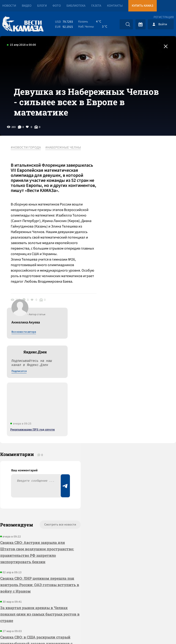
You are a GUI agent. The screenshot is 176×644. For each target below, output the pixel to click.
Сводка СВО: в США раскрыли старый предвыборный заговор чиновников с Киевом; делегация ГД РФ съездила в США (36, 532)
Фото (57, 6)
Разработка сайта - (158, 631)
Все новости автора (125, 156)
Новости (9, 6)
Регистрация (164, 17)
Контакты (115, 6)
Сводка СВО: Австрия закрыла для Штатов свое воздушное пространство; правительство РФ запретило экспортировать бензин (33, 437)
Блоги (42, 6)
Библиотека (76, 6)
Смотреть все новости (52, 410)
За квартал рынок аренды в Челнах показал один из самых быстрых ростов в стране (34, 499)
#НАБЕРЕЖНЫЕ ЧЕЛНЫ (64, 151)
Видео (27, 6)
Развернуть (88, 613)
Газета (96, 6)
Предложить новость (131, 425)
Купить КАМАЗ (143, 6)
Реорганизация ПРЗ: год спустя (134, 254)
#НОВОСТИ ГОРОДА (26, 151)
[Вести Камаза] (23, 24)
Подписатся (121, 196)
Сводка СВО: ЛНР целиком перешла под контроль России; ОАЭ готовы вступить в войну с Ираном (33, 470)
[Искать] (128, 24)
